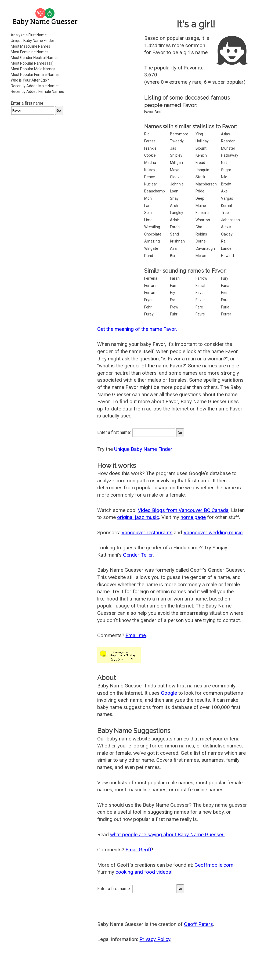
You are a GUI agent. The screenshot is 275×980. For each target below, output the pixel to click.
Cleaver (176, 177)
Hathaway (230, 155)
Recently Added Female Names (37, 92)
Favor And (153, 112)
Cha (199, 227)
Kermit (227, 206)
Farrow (201, 278)
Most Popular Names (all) (32, 63)
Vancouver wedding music (213, 533)
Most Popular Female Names (35, 75)
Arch (174, 206)
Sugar (226, 170)
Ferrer (226, 314)
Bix (173, 256)
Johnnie (177, 184)
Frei (224, 293)
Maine (201, 206)
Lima (148, 220)
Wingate (151, 248)
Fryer (149, 300)
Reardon (228, 141)
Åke (224, 191)
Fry (173, 293)
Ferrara (150, 286)
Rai (224, 241)
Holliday (202, 141)
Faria (225, 286)
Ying (199, 134)
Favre (200, 314)
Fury (225, 278)
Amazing (152, 241)
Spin (148, 213)
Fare (199, 307)
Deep (200, 198)
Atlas (225, 134)
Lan (147, 206)
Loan (174, 191)
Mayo (175, 170)
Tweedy (177, 141)
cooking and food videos (143, 872)
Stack (200, 177)
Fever (200, 300)
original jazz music (138, 517)
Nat (224, 163)
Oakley (227, 234)
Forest (150, 141)
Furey (149, 314)
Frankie (150, 148)
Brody (226, 184)
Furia (225, 307)
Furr (173, 286)
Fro (173, 300)
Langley (177, 213)
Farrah (201, 286)
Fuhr (174, 314)
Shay (174, 198)
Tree (225, 213)
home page (193, 517)
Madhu (150, 163)
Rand (149, 256)
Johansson (230, 220)
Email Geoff (139, 850)
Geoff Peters (198, 924)
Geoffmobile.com (214, 865)
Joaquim (203, 170)
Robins (201, 234)
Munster (228, 148)
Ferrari (150, 293)
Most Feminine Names (30, 52)
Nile (224, 177)
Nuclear (151, 184)
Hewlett (228, 256)
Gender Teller (138, 555)
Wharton (203, 220)
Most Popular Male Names (33, 69)
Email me (136, 635)
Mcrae (201, 256)
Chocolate (153, 234)
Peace (150, 177)
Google (169, 693)
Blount (201, 148)
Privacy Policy (155, 939)
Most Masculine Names (30, 46)
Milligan (176, 163)
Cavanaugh (205, 248)
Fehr (148, 307)
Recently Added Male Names (35, 86)
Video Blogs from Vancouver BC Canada (183, 510)
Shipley (176, 155)
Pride (200, 191)
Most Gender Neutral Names (35, 58)
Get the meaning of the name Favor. (137, 329)
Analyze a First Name (29, 35)
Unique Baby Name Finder (32, 41)
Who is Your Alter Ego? (30, 80)
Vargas (227, 198)
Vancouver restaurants (147, 533)
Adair (175, 220)
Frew (174, 307)
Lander (227, 248)
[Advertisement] (46, 153)
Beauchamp (155, 191)
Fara (225, 300)
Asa (173, 248)
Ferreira (202, 213)
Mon (148, 198)
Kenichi (202, 155)
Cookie (150, 155)
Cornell (201, 241)
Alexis (226, 227)
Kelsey (150, 170)
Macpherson (206, 184)
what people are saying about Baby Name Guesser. (167, 835)
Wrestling (152, 227)
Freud (200, 163)
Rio (147, 134)
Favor (200, 293)
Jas (173, 148)
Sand (174, 234)
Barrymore (179, 134)
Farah (175, 227)
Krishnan (177, 241)
